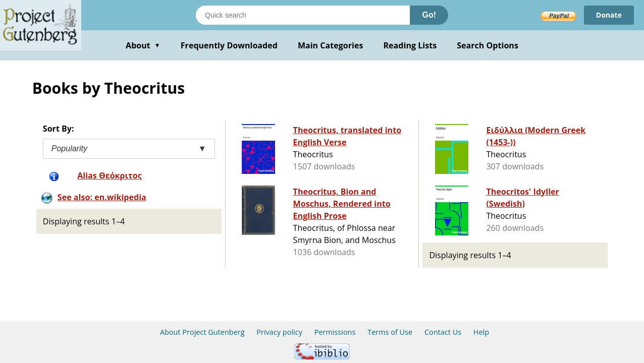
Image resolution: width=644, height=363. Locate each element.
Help (481, 332)
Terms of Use (390, 332)
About (143, 45)
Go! (429, 15)
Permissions (335, 332)
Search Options (488, 45)
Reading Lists (410, 45)
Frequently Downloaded (229, 45)
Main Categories (331, 45)
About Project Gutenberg (202, 332)
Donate (609, 15)
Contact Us (443, 332)
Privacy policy (279, 332)
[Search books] (303, 15)
